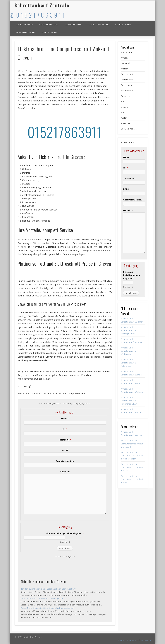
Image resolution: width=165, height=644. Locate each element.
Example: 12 (65, 542)
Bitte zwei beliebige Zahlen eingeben (65, 533)
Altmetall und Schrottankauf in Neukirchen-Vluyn (129, 401)
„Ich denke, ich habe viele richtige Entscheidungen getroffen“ (48, 589)
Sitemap (121, 640)
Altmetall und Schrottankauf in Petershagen (128, 363)
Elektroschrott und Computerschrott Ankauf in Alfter (132, 479)
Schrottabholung (99, 25)
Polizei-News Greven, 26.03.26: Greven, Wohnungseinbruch (47, 608)
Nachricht (65, 472)
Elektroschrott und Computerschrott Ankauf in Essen (132, 467)
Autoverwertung (49, 25)
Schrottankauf (24, 25)
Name (65, 419)
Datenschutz (133, 640)
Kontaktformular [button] (128, 142)
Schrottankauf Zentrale (42, 5)
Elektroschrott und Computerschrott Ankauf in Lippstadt (132, 444)
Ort (65, 429)
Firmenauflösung (25, 32)
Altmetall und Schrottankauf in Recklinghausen (128, 330)
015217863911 (65, 132)
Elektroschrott (74, 25)
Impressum (146, 640)
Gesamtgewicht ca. (65, 461)
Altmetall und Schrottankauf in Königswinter (128, 351)
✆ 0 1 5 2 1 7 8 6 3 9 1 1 (37, 15)
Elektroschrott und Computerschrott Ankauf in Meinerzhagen (132, 456)
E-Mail (65, 450)
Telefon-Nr (65, 440)
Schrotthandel (50, 32)
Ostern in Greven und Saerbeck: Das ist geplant (42, 598)
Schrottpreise (123, 25)
